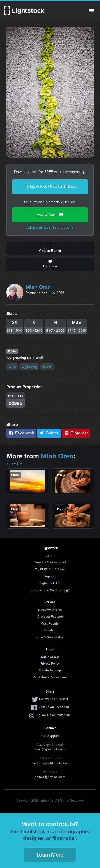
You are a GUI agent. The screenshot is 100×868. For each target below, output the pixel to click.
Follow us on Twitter (54, 699)
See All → (15, 464)
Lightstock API (50, 583)
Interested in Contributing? (50, 590)
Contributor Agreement (50, 677)
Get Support (50, 736)
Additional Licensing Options (50, 227)
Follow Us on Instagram (54, 715)
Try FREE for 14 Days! (50, 569)
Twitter (49, 433)
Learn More (50, 855)
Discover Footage (50, 616)
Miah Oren (38, 287)
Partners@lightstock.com (50, 763)
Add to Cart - (50, 215)
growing (29, 367)
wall (47, 367)
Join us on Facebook (54, 707)
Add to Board (50, 249)
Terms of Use (50, 657)
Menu (91, 11)
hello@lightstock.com (50, 777)
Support (50, 576)
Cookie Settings (50, 670)
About (50, 556)
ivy (12, 367)
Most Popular (50, 623)
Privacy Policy (50, 663)
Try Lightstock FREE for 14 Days (50, 187)
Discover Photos (50, 609)
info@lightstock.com (50, 749)
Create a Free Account (50, 562)
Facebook (21, 433)
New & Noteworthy (50, 637)
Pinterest (76, 433)
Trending (50, 630)
